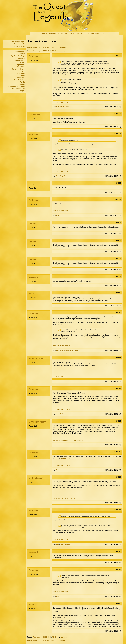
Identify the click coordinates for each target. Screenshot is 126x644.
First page (37, 51)
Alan (58, 544)
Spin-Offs (21, 65)
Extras (22, 62)
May (62, 176)
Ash (58, 414)
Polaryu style (20, 46)
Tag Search (69, 33)
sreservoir (34, 277)
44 (58, 51)
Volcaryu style (19, 44)
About (22, 54)
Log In (45, 33)
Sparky (63, 107)
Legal (22, 91)
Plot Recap (20, 67)
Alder (31, 604)
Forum (60, 33)
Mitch (67, 107)
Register (52, 33)
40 (48, 51)
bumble (32, 223)
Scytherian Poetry (37, 422)
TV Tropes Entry (18, 89)
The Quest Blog (93, 33)
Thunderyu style (18, 42)
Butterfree (34, 56)
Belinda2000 (35, 115)
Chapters (21, 58)
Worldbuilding (19, 80)
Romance (67, 544)
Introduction (20, 52)
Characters (20, 78)
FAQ (23, 76)
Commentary (20, 60)
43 (55, 51)
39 (46, 51)
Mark (58, 107)
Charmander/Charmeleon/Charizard (68, 350)
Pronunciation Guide (17, 86)
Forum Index (32, 47)
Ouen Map (21, 73)
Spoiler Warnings (18, 56)
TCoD (103, 33)
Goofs (22, 84)
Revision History (18, 69)
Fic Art (22, 71)
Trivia (22, 82)
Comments (80, 33)
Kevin (32, 184)
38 (44, 51)
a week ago (65, 458)
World (62, 414)
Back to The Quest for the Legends (52, 47)
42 (53, 51)
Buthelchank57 (36, 358)
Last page (64, 51)
